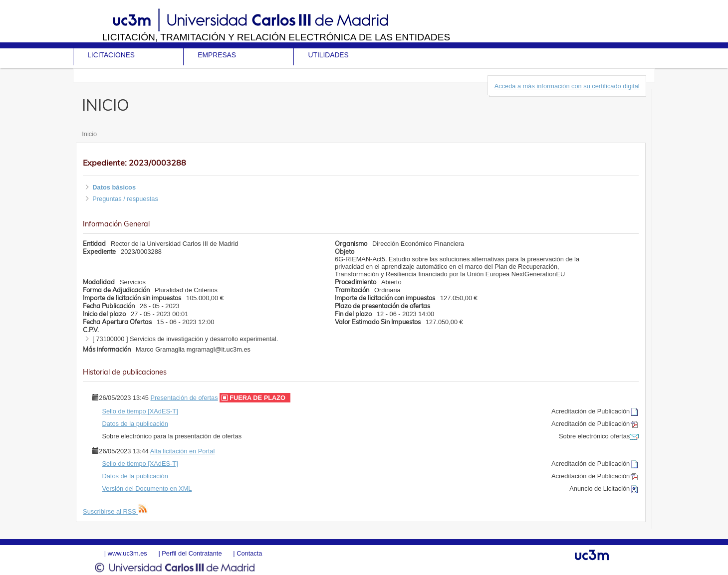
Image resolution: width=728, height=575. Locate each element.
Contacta (249, 553)
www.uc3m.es (127, 553)
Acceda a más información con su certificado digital (567, 86)
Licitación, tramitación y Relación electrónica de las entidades (276, 37)
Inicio (89, 134)
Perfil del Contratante (192, 553)
